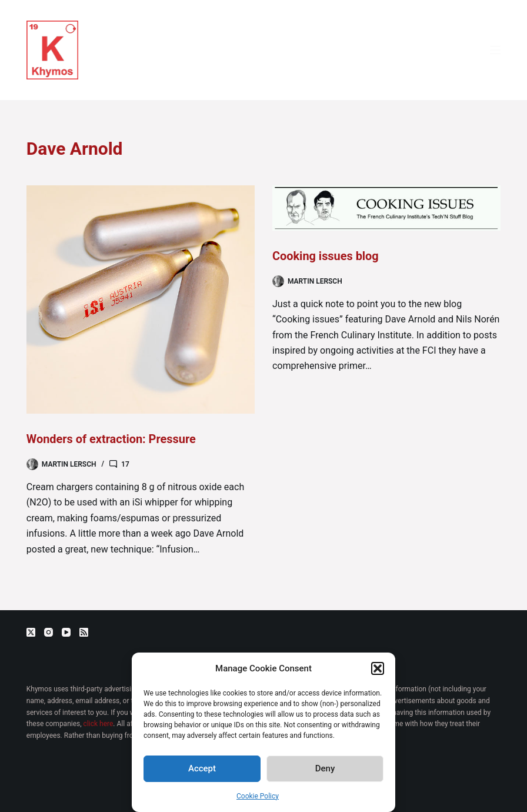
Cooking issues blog (326, 256)
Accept (202, 768)
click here (99, 724)
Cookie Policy (258, 796)
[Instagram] (49, 632)
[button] (378, 668)
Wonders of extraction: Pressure (111, 439)
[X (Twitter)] (31, 632)
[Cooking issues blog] (386, 208)
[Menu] (495, 50)
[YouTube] (66, 632)
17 (125, 464)
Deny (325, 768)
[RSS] (84, 632)
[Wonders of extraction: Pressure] (141, 299)
